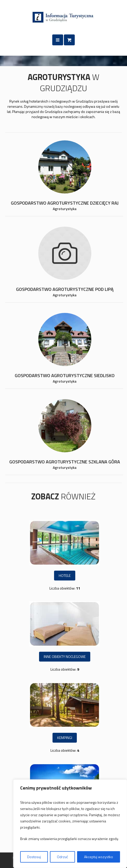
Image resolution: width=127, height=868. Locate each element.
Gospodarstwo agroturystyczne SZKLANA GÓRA (65, 462)
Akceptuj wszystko (99, 857)
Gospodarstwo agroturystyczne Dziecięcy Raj (65, 203)
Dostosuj (34, 857)
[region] (70, 824)
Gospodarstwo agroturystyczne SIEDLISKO (65, 375)
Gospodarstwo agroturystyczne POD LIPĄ (65, 289)
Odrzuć (62, 857)
